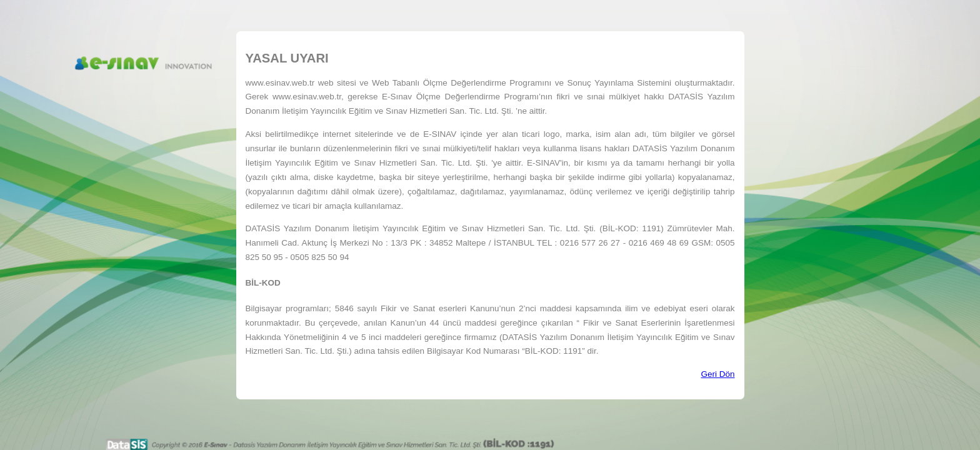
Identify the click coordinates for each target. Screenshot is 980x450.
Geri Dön (717, 374)
